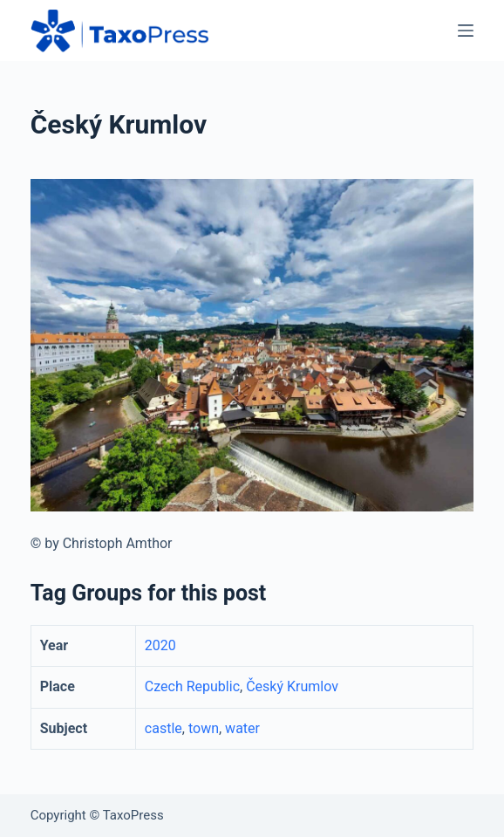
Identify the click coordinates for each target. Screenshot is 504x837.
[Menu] (466, 31)
